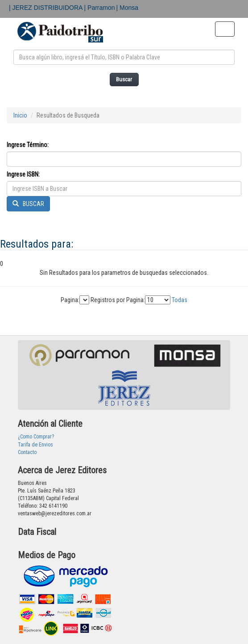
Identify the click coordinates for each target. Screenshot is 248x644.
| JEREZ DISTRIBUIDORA (47, 8)
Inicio (20, 115)
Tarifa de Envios (35, 445)
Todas (180, 300)
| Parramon (100, 8)
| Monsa (128, 8)
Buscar (124, 79)
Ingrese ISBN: (23, 174)
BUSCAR (28, 204)
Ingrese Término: (28, 145)
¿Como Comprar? (36, 437)
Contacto (27, 452)
